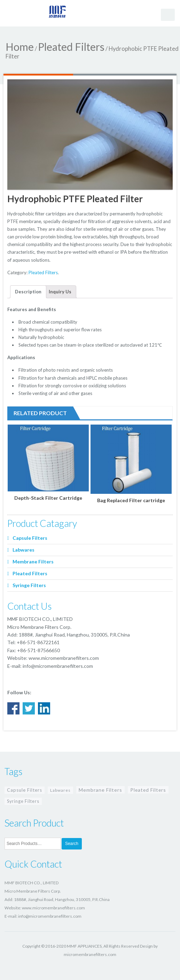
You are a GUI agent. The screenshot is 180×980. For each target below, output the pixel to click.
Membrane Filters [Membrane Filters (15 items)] (100, 790)
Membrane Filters (33, 562)
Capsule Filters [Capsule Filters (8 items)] (25, 790)
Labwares (24, 550)
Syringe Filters (29, 585)
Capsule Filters (30, 538)
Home (20, 47)
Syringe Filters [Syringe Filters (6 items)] (23, 801)
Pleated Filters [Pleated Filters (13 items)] (148, 790)
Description (28, 292)
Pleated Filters (71, 47)
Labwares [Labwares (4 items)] (60, 790)
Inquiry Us (60, 292)
